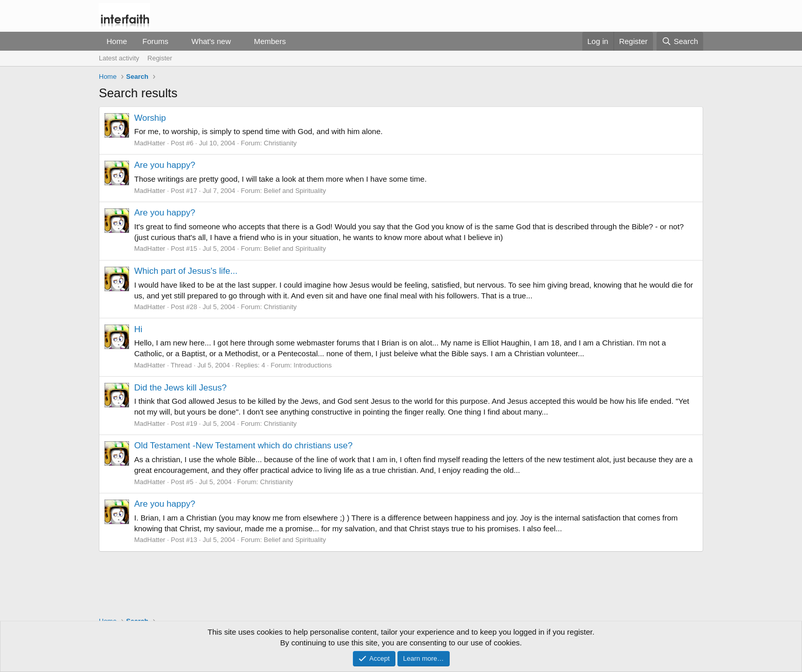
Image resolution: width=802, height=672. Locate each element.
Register (160, 58)
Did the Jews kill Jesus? (180, 388)
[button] (177, 41)
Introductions (312, 365)
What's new (211, 41)
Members (270, 41)
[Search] (680, 41)
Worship (150, 118)
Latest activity (119, 58)
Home (117, 41)
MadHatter (150, 143)
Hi (138, 329)
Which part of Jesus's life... (186, 271)
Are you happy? (165, 165)
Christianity (280, 143)
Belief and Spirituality (295, 191)
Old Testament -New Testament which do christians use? (243, 446)
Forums (155, 41)
